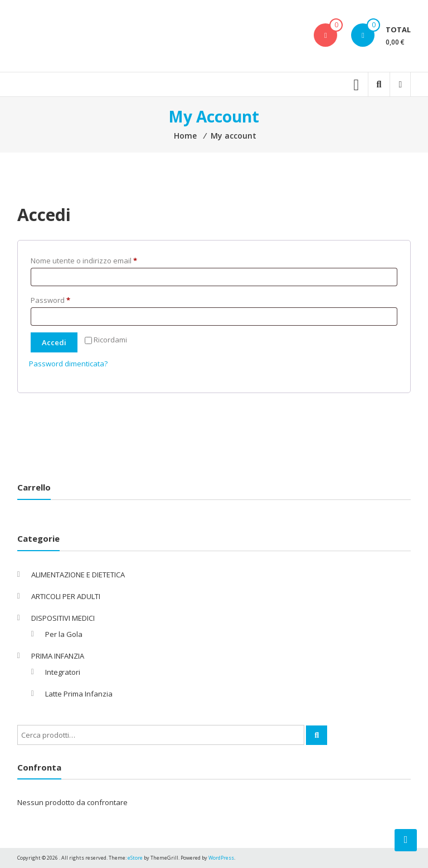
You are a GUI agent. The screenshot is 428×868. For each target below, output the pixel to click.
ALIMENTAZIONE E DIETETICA (78, 575)
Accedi (54, 342)
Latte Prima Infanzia (79, 694)
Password (65, 299)
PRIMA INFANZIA (58, 656)
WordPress (221, 858)
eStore (135, 858)
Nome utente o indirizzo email (99, 259)
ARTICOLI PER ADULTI (66, 596)
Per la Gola (64, 634)
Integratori (63, 672)
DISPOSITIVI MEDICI (63, 618)
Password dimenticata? (68, 364)
